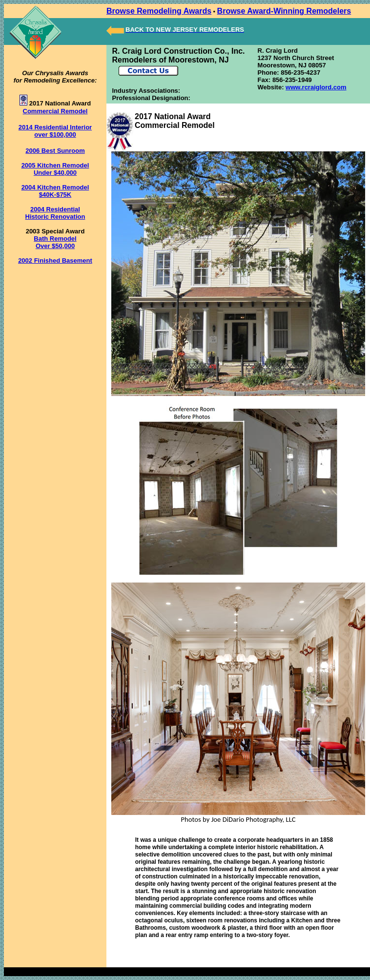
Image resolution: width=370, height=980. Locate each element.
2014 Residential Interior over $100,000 (55, 131)
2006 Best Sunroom (55, 151)
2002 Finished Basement (55, 261)
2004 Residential (55, 209)
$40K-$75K (55, 195)
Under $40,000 (55, 173)
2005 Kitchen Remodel (55, 165)
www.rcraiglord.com (316, 87)
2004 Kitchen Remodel (55, 187)
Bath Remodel (55, 239)
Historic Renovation (55, 217)
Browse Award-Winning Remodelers (284, 11)
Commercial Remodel (55, 111)
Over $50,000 (55, 246)
